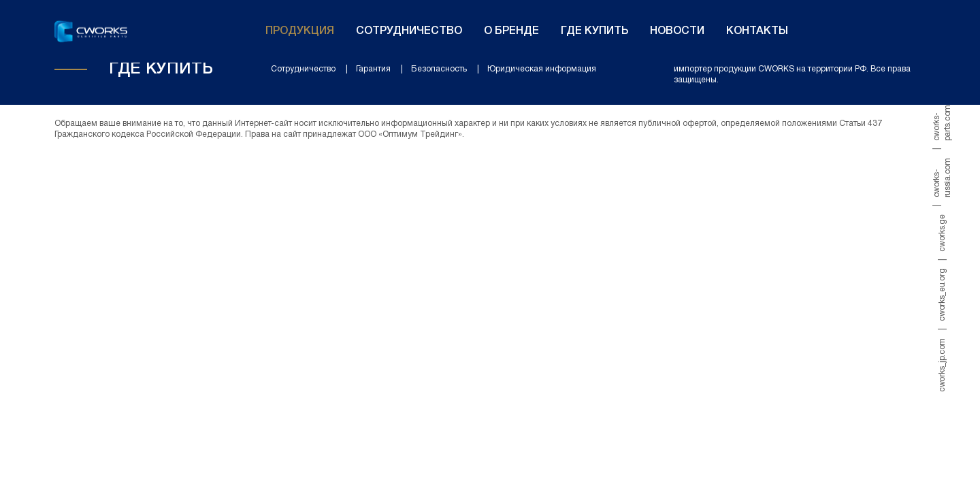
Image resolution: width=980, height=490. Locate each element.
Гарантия (373, 69)
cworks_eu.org (942, 295)
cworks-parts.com (942, 123)
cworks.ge (942, 233)
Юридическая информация (542, 69)
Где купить (594, 31)
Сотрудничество (409, 31)
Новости (677, 31)
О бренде (511, 31)
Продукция (300, 31)
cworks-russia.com (942, 178)
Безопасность (439, 69)
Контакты (757, 31)
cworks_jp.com (942, 365)
